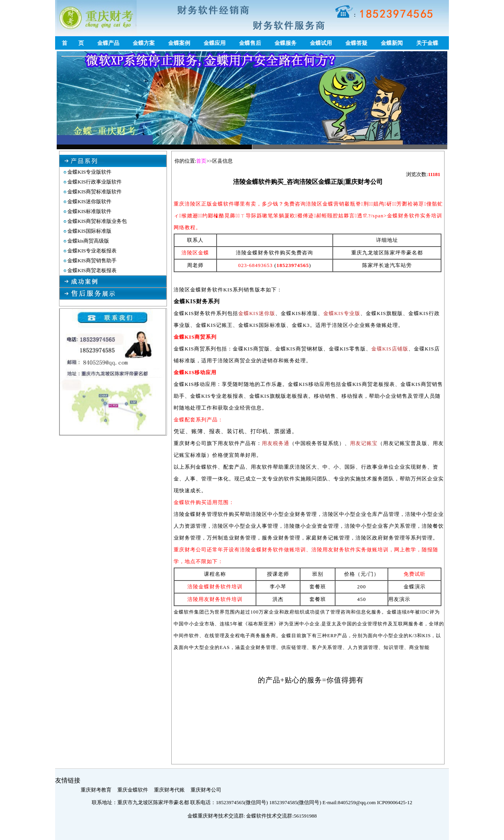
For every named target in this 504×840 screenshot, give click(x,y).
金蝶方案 (144, 43)
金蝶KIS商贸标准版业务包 (97, 221)
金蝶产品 (108, 43)
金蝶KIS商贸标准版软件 (94, 192)
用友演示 (399, 599)
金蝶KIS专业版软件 (89, 172)
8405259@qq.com (357, 802)
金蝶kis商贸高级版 (88, 241)
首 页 (73, 43)
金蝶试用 (321, 43)
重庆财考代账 (169, 790)
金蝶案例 (179, 43)
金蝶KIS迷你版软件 (89, 201)
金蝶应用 (215, 43)
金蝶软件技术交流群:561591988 (281, 816)
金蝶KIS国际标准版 (89, 231)
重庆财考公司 (206, 790)
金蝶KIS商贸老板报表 (92, 270)
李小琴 (278, 587)
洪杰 (278, 599)
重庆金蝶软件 (133, 790)
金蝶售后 (250, 43)
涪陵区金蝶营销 (306, 663)
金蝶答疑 (356, 43)
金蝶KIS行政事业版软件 (94, 182)
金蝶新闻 (392, 43)
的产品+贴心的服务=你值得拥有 (311, 680)
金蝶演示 (415, 587)
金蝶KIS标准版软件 (89, 211)
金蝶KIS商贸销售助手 (92, 261)
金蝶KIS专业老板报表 (92, 251)
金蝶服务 (285, 43)
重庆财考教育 (96, 790)
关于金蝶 (427, 43)
